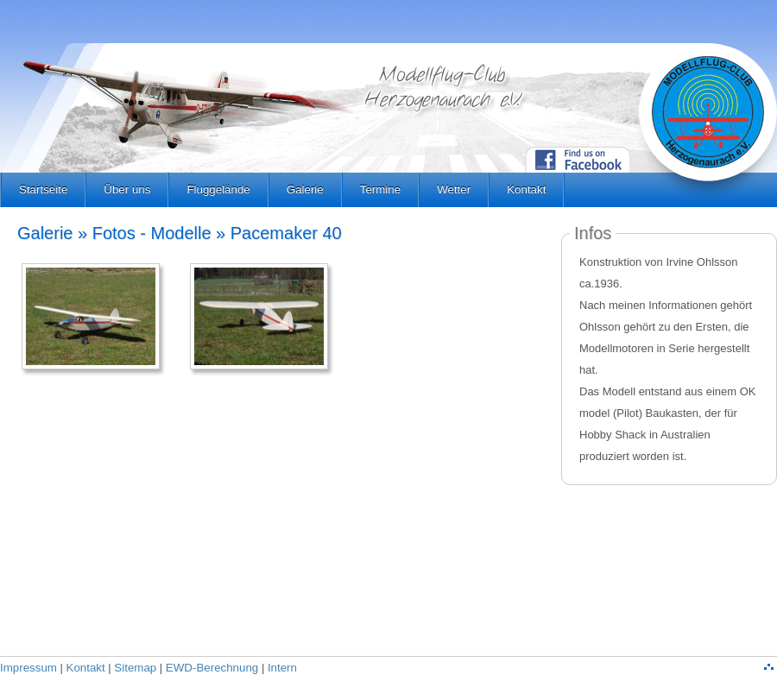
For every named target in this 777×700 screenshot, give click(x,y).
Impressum (28, 668)
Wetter (454, 189)
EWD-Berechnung (212, 668)
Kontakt (526, 189)
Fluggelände (218, 189)
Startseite (43, 189)
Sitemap (135, 668)
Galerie (305, 189)
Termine (380, 189)
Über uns (127, 189)
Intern (282, 668)
